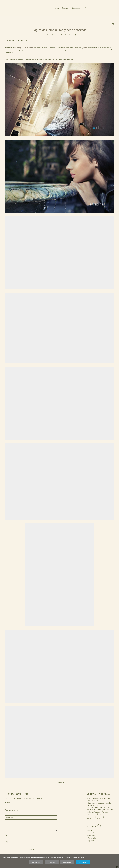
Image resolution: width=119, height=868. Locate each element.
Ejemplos (60, 35)
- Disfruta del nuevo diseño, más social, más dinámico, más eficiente (100, 809)
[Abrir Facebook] (115, 8)
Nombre (8, 802)
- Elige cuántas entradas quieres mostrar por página (99, 813)
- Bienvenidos (92, 835)
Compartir (59, 782)
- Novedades (92, 838)
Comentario (9, 818)
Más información (36, 862)
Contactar (106, 8)
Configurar (52, 862)
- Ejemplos (91, 841)
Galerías (95, 8)
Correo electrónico (11, 810)
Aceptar (83, 862)
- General (90, 833)
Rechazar (67, 862)
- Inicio (90, 830)
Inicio (87, 8)
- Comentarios (69, 35)
